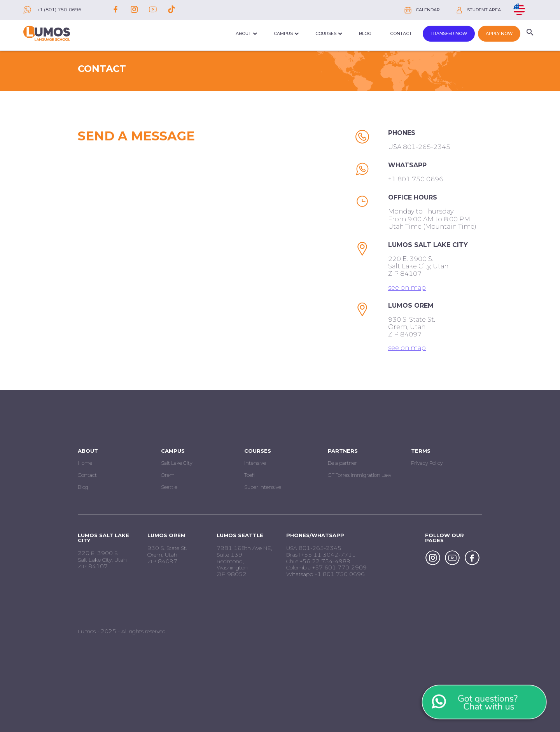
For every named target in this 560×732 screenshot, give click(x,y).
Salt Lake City (177, 463)
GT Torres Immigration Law (360, 475)
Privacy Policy (427, 463)
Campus (283, 33)
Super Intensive (263, 487)
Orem (168, 475)
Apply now (499, 33)
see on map (407, 288)
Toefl (249, 475)
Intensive (255, 463)
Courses (326, 33)
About (243, 33)
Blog (365, 33)
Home (85, 463)
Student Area (484, 10)
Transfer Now (449, 33)
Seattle (169, 487)
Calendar (428, 10)
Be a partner (342, 463)
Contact (401, 33)
